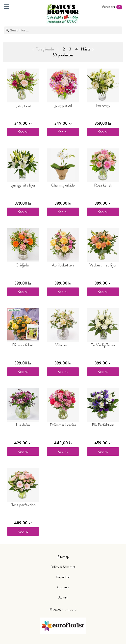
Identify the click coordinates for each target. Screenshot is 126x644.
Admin (63, 597)
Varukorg (112, 7)
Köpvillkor (63, 577)
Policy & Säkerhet (63, 567)
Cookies (63, 587)
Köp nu (23, 132)
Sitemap (63, 557)
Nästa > (87, 49)
